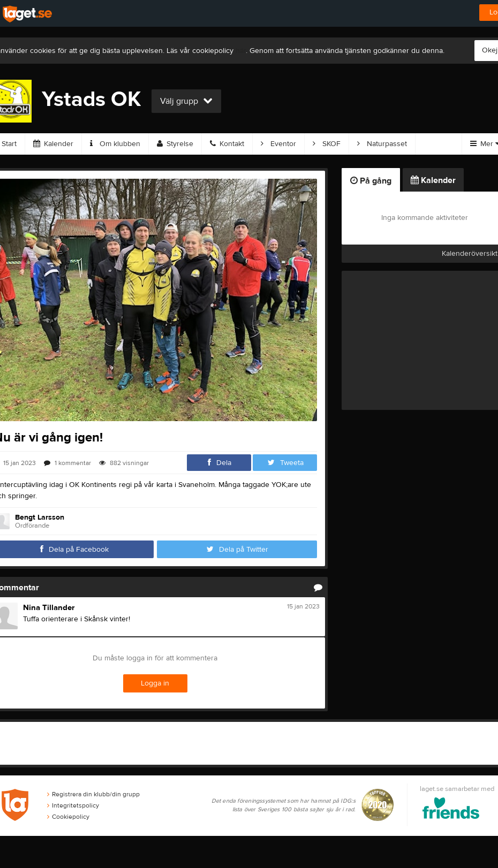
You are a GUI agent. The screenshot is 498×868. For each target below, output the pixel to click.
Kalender (53, 144)
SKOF (327, 144)
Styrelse (175, 144)
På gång (371, 181)
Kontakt (227, 144)
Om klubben (115, 144)
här (241, 51)
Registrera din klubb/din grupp (93, 794)
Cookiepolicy (68, 817)
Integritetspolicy (73, 805)
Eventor (278, 144)
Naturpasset (382, 144)
